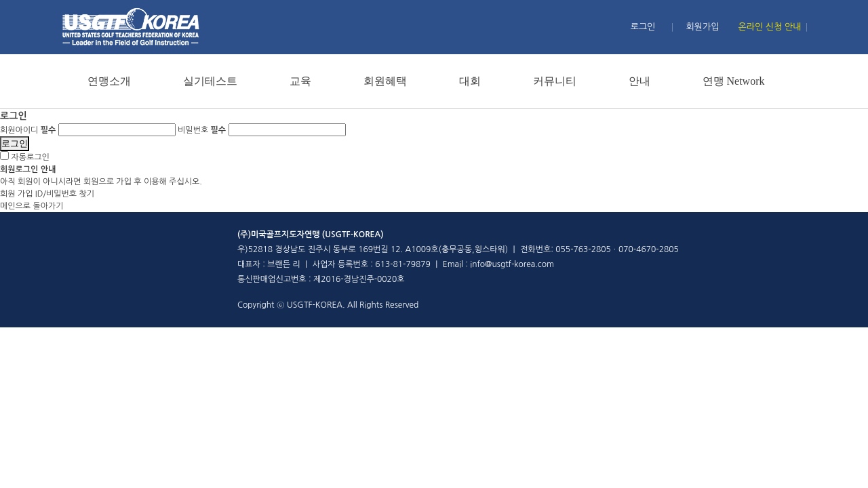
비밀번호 (202, 130)
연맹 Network (734, 81)
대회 (470, 81)
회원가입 (703, 27)
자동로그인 (30, 157)
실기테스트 (210, 81)
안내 (639, 81)
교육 (300, 81)
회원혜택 (385, 81)
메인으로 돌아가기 (32, 206)
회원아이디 (28, 130)
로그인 (643, 27)
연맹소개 (109, 81)
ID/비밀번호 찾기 (65, 194)
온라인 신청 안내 (770, 27)
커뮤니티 (555, 81)
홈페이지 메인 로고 (131, 27)
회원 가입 (16, 194)
